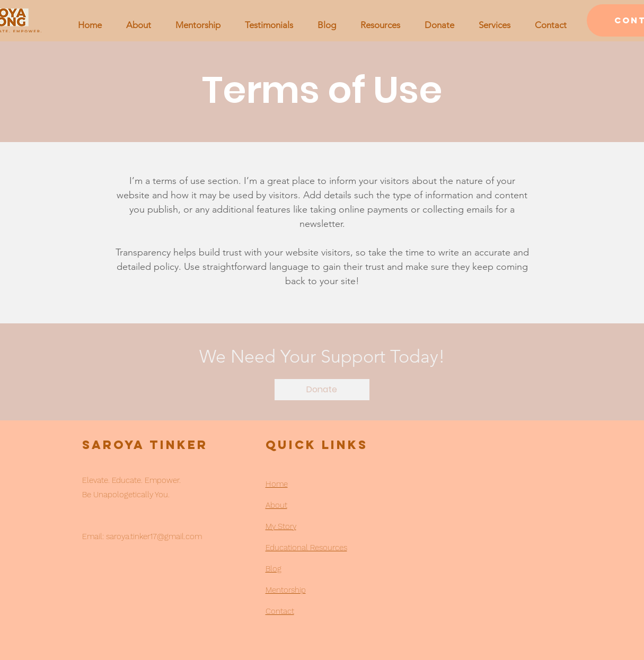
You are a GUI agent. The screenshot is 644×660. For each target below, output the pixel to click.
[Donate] (322, 390)
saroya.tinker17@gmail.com (154, 536)
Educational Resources (306, 548)
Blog (274, 569)
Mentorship (286, 590)
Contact (280, 611)
